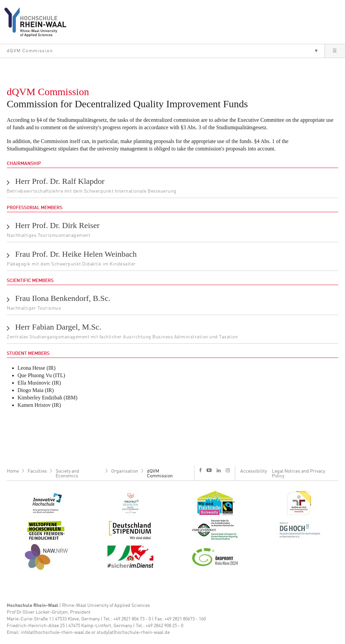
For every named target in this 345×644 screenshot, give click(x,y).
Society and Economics (67, 474)
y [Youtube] (209, 470)
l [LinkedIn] (219, 470)
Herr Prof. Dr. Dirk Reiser (57, 225)
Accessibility (254, 471)
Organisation (125, 471)
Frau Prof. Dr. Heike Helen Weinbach (76, 254)
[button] (162, 51)
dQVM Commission (160, 474)
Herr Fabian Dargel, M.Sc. (58, 327)
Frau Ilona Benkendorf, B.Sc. (63, 298)
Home (13, 471)
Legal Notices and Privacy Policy (299, 474)
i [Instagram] (228, 470)
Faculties (37, 471)
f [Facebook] (200, 470)
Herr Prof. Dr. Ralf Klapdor (60, 181)
